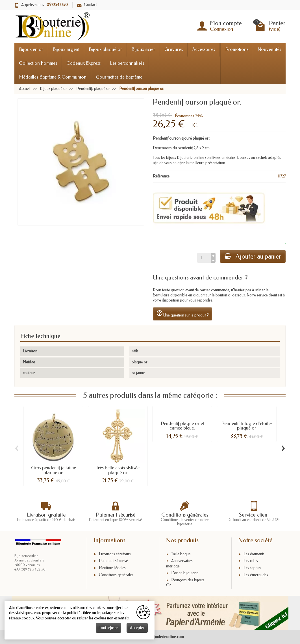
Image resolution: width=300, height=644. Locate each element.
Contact (87, 5)
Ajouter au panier (253, 256)
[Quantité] (204, 258)
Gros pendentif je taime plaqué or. (54, 470)
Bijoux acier (143, 49)
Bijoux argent (66, 49)
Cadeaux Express (83, 63)
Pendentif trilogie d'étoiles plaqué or (247, 426)
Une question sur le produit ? (182, 314)
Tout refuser (108, 628)
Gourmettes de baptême (119, 77)
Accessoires (204, 49)
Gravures (174, 49)
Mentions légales (112, 568)
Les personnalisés (127, 63)
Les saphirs (252, 568)
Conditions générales (116, 575)
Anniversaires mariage (179, 563)
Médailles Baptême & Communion (53, 77)
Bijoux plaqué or (105, 49)
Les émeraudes (256, 575)
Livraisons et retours (115, 554)
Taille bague (181, 554)
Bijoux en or (31, 49)
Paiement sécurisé (113, 561)
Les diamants (254, 554)
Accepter (137, 628)
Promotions (237, 49)
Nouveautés (269, 49)
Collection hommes (38, 63)
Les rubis (251, 561)
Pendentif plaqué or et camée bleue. (182, 426)
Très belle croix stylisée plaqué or (118, 470)
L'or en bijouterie (185, 573)
